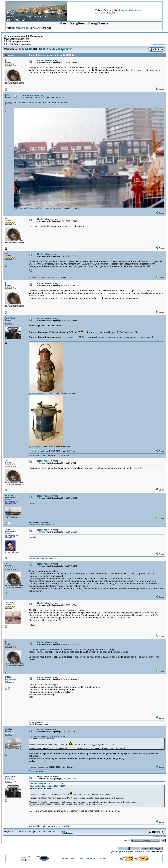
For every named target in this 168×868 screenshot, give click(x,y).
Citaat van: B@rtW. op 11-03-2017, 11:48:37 (46, 784)
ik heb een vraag (22, 44)
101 (31, 49)
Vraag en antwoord (19, 39)
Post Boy (9, 603)
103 (41, 49)
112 (60, 49)
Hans (7, 529)
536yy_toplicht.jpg (37, 394)
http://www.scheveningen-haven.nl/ (42, 524)
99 (23, 49)
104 (45, 49)
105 (49, 49)
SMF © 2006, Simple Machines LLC (93, 859)
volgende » (162, 44)
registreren (136, 10)
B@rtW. (9, 729)
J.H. (7, 95)
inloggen (123, 10)
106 (53, 49)
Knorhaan (10, 318)
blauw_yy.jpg (35, 447)
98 (20, 49)
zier (6, 60)
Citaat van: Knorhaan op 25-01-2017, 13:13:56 (47, 736)
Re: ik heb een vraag (48, 60)
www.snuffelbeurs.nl (36, 558)
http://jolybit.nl (22, 28)
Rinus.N (9, 495)
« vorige (154, 44)
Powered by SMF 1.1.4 (70, 859)
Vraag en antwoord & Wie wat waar (25, 36)
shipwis (9, 677)
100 (26, 49)
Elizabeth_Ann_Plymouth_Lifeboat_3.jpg (30, 208)
